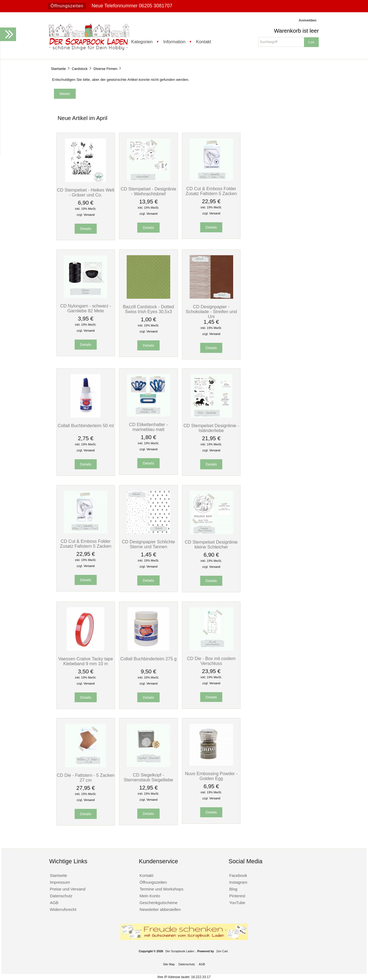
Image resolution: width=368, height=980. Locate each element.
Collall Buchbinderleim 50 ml (86, 426)
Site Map (169, 964)
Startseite (58, 69)
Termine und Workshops (161, 889)
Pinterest (237, 896)
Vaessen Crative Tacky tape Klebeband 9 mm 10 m (86, 661)
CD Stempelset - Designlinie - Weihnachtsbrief (148, 191)
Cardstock (80, 69)
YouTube (237, 903)
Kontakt (204, 42)
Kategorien (142, 42)
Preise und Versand (68, 889)
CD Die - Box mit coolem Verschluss (211, 661)
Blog (233, 889)
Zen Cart (222, 951)
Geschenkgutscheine (159, 903)
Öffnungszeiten (67, 6)
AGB (54, 903)
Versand (89, 215)
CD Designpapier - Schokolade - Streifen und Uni (211, 312)
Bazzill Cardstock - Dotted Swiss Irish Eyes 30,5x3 (148, 309)
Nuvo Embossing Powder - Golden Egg (211, 776)
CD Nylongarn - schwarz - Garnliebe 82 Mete (86, 308)
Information (174, 42)
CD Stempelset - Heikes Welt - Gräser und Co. (86, 192)
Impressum (60, 882)
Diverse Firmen (105, 69)
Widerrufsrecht (63, 909)
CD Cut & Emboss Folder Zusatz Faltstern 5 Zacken (211, 191)
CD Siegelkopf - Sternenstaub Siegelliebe (148, 777)
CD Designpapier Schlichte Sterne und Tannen (149, 544)
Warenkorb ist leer (296, 31)
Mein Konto (150, 896)
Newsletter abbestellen (160, 909)
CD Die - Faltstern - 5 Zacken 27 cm (86, 778)
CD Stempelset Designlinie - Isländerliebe (211, 428)
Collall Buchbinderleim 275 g (149, 659)
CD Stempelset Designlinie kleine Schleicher (211, 544)
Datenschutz (61, 896)
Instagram (238, 882)
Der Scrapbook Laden (180, 951)
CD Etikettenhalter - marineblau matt (148, 427)
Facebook (238, 875)
